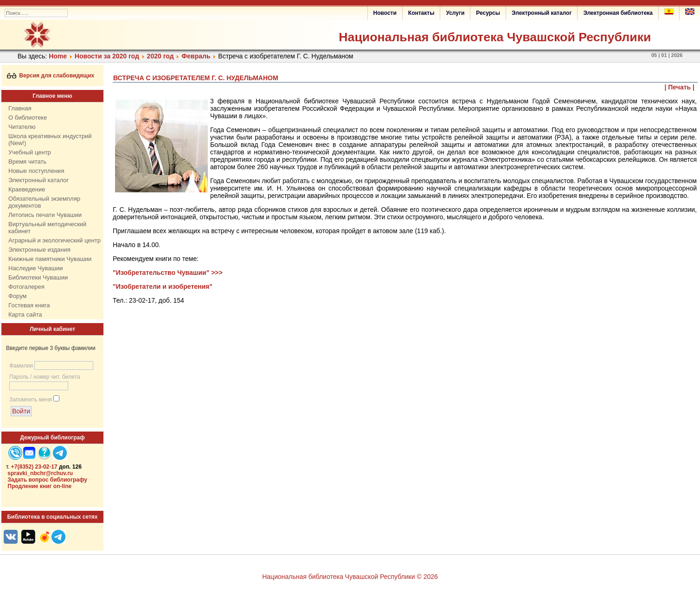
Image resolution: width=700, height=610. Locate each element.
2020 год (161, 56)
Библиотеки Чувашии (38, 277)
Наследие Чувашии (35, 268)
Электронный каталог (542, 13)
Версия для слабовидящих (51, 76)
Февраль (196, 56)
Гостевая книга (29, 305)
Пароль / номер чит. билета (45, 377)
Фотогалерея (26, 287)
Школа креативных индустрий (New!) (50, 140)
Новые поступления (36, 171)
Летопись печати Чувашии (45, 215)
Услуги (455, 13)
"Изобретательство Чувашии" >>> (168, 273)
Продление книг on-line (39, 486)
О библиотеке (28, 118)
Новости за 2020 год (107, 56)
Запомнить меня (31, 400)
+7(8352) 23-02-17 (34, 467)
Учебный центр (30, 152)
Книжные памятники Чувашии (50, 259)
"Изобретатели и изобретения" (163, 286)
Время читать (27, 162)
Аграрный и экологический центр (55, 240)
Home (58, 56)
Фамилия (21, 366)
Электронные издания (39, 250)
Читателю (22, 127)
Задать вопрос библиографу (47, 480)
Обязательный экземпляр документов (44, 202)
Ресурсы (488, 13)
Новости (385, 13)
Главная (20, 108)
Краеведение (27, 189)
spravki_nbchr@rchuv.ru (40, 473)
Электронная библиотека (618, 13)
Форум (18, 296)
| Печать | (680, 87)
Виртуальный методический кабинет (47, 228)
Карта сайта (25, 315)
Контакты (421, 13)
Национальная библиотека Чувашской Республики (495, 37)
